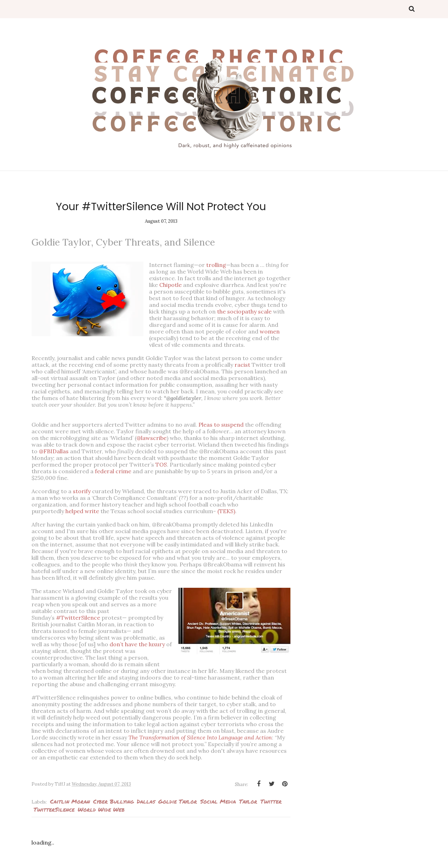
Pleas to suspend (221, 425)
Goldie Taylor (178, 801)
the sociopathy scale (244, 311)
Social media (218, 801)
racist (242, 365)
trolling (216, 265)
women (270, 331)
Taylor (248, 801)
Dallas (146, 801)
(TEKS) (226, 511)
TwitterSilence (54, 809)
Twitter (271, 801)
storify (82, 491)
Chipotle (170, 285)
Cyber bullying (113, 801)
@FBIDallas (54, 451)
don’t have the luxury (137, 644)
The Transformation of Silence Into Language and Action (200, 737)
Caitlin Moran (70, 801)
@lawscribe (152, 438)
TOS (161, 464)
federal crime (113, 471)
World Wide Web (101, 809)
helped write (82, 511)
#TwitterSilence (78, 618)
